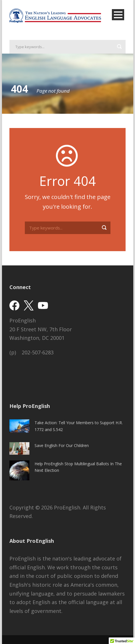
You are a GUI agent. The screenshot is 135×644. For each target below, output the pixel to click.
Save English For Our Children (62, 445)
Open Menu (118, 15)
